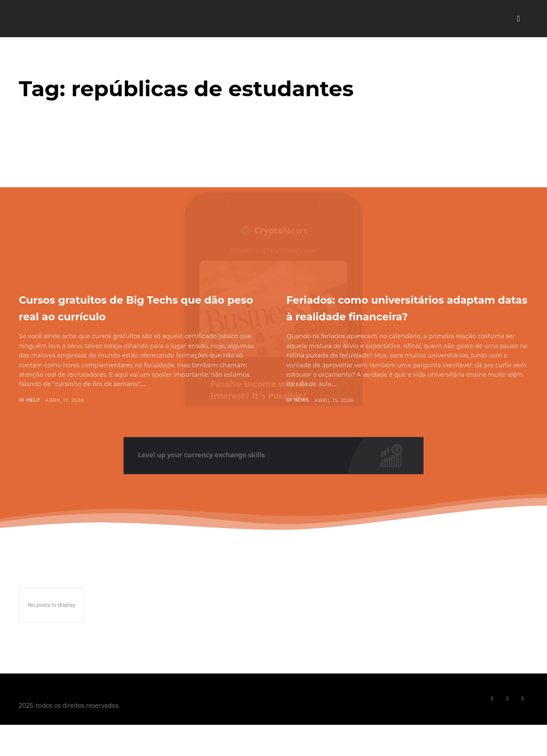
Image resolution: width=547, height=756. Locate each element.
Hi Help (30, 400)
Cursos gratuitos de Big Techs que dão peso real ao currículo (134, 307)
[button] (518, 19)
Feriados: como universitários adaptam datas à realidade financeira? (398, 315)
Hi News (298, 417)
